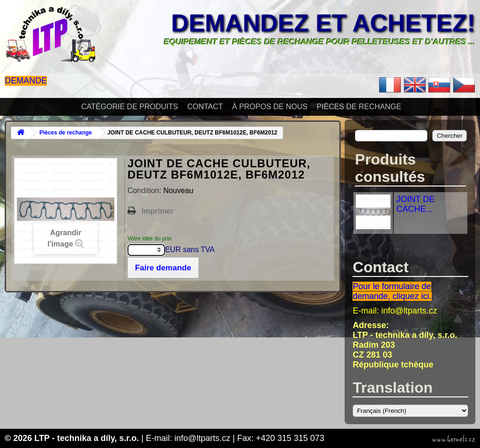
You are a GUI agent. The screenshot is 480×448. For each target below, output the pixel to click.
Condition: (146, 190)
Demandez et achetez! (323, 23)
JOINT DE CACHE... (415, 204)
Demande (26, 81)
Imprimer (157, 211)
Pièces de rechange (359, 107)
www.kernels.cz (454, 439)
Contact (205, 107)
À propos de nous (270, 107)
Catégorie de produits (130, 107)
